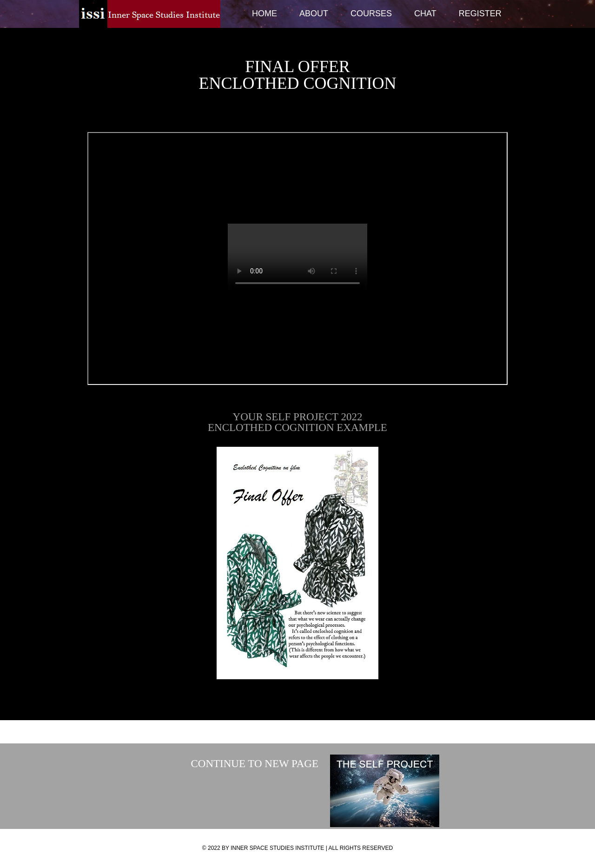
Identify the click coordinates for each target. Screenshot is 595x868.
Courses (371, 13)
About (314, 13)
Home (264, 13)
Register (480, 13)
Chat (425, 13)
